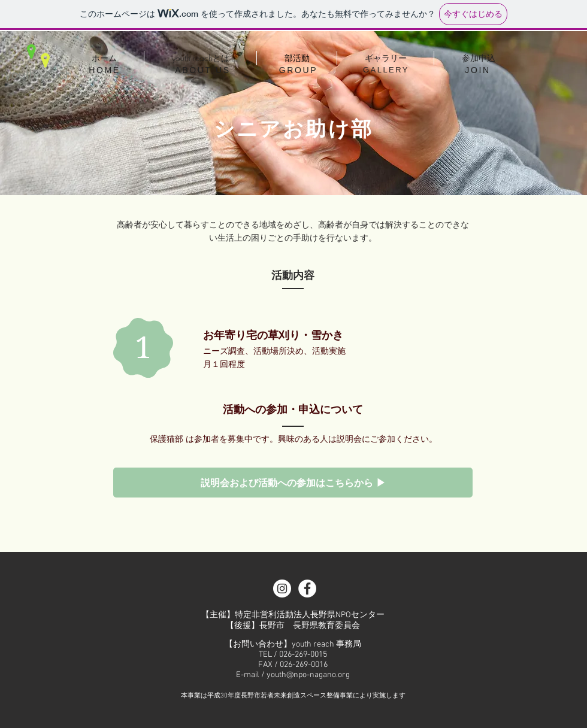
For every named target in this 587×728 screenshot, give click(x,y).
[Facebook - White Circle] (307, 589)
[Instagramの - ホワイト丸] (282, 589)
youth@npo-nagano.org (308, 675)
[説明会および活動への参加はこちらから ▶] (293, 483)
